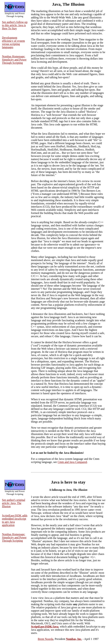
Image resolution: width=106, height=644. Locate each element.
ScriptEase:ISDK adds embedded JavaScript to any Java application (15, 520)
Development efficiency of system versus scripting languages (13, 42)
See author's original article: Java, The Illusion (14, 503)
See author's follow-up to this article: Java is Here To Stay (15, 25)
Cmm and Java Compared (72, 462)
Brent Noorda (46, 639)
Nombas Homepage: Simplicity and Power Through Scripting (14, 60)
